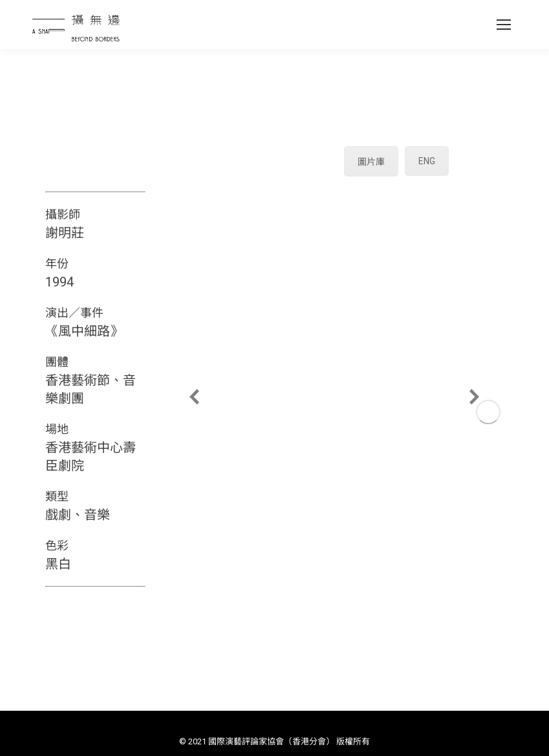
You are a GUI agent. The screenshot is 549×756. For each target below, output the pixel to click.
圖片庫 (371, 162)
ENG (427, 161)
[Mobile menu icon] (504, 25)
